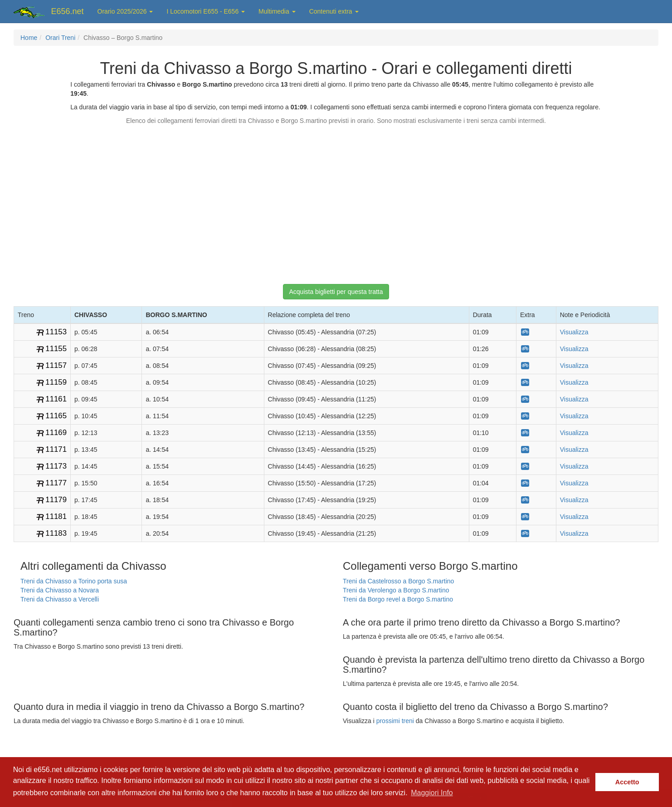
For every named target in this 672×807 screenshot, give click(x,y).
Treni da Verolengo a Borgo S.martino (396, 590)
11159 (56, 382)
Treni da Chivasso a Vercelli (60, 599)
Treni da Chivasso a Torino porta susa (74, 581)
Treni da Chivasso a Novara (60, 590)
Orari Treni (60, 38)
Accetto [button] (627, 782)
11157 (56, 365)
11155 (56, 349)
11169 (56, 433)
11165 (56, 416)
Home (29, 38)
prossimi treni (395, 721)
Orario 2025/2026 (125, 11)
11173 (56, 466)
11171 (56, 449)
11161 (56, 399)
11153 (56, 332)
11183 (56, 533)
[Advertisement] (336, 200)
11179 (56, 500)
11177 (56, 483)
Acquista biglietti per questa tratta (336, 292)
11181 (56, 516)
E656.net (68, 11)
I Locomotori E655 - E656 (206, 11)
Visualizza (574, 332)
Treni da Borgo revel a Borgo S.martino (398, 599)
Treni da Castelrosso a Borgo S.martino (398, 581)
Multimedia (277, 11)
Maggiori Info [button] (432, 793)
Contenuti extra (334, 11)
